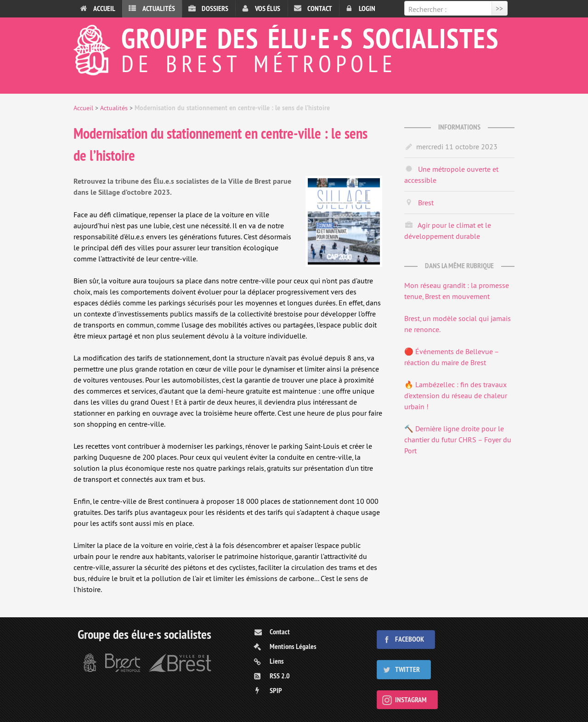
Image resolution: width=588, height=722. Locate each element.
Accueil (104, 8)
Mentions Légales (293, 646)
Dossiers (215, 8)
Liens (277, 661)
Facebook (410, 639)
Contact (320, 8)
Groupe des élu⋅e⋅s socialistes (294, 48)
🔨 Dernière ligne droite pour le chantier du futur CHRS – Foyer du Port (458, 440)
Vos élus (268, 8)
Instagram (411, 700)
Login (367, 8)
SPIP (276, 691)
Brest (426, 203)
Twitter (407, 669)
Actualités (159, 8)
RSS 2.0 (280, 676)
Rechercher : (427, 9)
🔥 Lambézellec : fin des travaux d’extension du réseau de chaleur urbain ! (456, 395)
